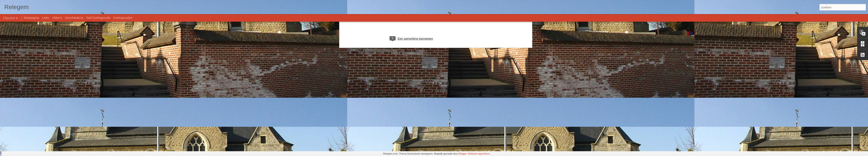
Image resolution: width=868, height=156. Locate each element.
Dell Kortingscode (98, 18)
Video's (57, 18)
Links (46, 18)
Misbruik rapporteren (479, 154)
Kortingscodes (123, 18)
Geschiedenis (74, 18)
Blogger (463, 154)
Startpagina (31, 18)
